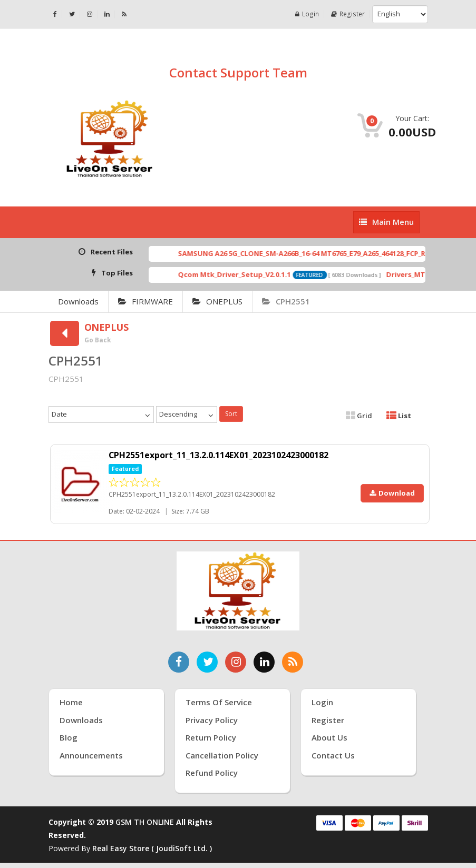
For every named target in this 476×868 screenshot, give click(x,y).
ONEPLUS (217, 301)
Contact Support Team (238, 72)
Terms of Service (219, 702)
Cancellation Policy (222, 755)
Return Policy (211, 737)
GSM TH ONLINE (145, 822)
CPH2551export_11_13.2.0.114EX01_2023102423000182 (219, 455)
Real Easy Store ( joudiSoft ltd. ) (152, 848)
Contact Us (333, 755)
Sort (231, 414)
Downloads (78, 301)
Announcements (91, 755)
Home (71, 702)
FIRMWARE (145, 301)
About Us (329, 737)
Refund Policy (212, 773)
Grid (359, 416)
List (399, 416)
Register (348, 14)
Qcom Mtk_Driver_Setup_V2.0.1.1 (250, 274)
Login (308, 14)
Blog (69, 737)
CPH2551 (286, 301)
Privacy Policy (212, 720)
